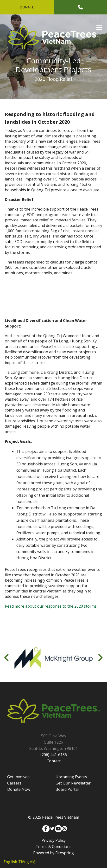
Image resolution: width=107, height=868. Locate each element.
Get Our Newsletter (73, 783)
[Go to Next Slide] (100, 658)
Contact (54, 761)
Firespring (65, 853)
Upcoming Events (71, 777)
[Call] (80, 7)
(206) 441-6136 (54, 755)
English (10, 862)
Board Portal (67, 789)
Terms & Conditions (53, 847)
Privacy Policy (54, 840)
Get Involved (18, 777)
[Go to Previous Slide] (7, 658)
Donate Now (19, 789)
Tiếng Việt (28, 862)
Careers (14, 783)
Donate (27, 7)
